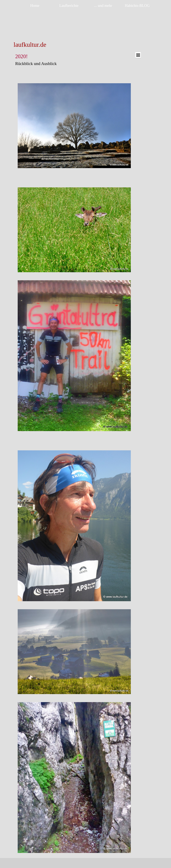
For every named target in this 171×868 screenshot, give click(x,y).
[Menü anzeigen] (138, 55)
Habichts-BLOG (137, 6)
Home (35, 6)
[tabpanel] (44, 45)
